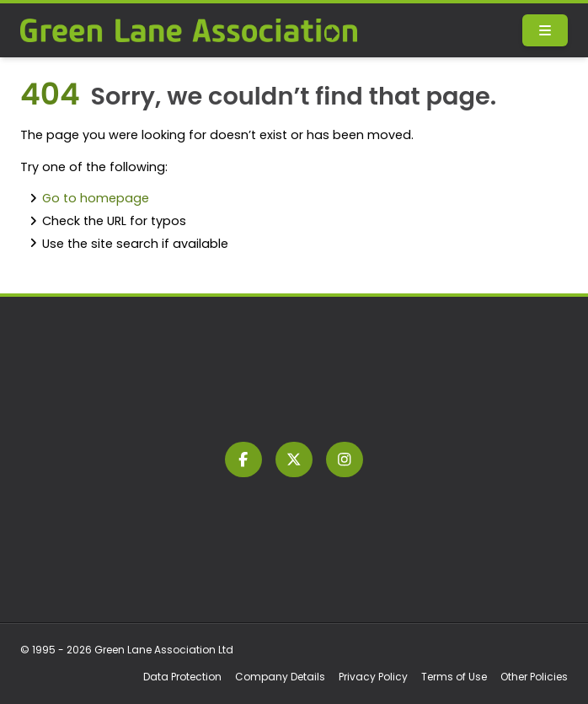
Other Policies (534, 677)
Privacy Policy (373, 677)
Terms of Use (454, 677)
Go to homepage (96, 198)
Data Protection (182, 677)
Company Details (280, 677)
